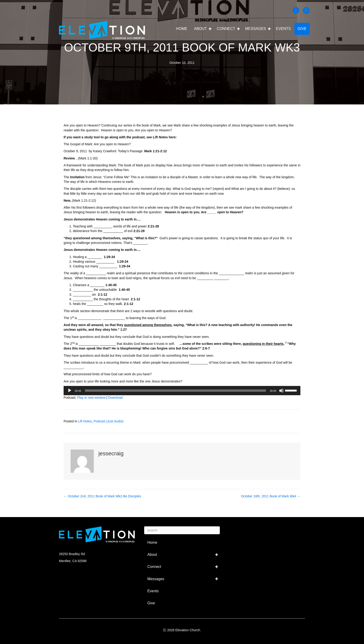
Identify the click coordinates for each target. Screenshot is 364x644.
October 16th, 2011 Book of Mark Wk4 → (271, 496)
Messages (256, 29)
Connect (226, 29)
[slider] (176, 391)
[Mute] (281, 391)
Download (115, 398)
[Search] (182, 530)
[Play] (70, 391)
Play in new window (91, 398)
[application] (182, 391)
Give (302, 29)
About (200, 29)
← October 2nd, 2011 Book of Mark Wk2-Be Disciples (102, 496)
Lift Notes (85, 421)
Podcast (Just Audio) (108, 421)
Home (182, 29)
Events (283, 29)
